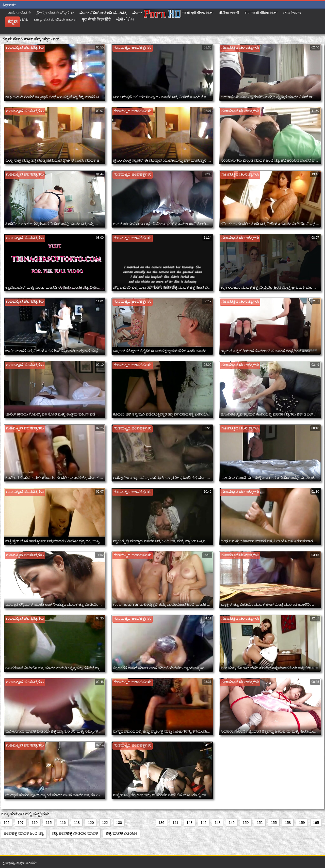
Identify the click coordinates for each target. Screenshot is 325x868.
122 (105, 823)
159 (302, 823)
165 (316, 823)
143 (189, 823)
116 (63, 823)
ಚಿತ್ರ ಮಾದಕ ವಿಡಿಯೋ (121, 833)
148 (217, 823)
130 (119, 823)
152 (260, 823)
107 (20, 823)
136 (161, 823)
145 (204, 823)
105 (6, 823)
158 (288, 823)
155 (274, 823)
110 (35, 823)
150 (246, 823)
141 (175, 823)
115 (49, 823)
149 (231, 823)
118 (77, 823)
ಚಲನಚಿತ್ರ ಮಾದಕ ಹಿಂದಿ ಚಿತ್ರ (24, 833)
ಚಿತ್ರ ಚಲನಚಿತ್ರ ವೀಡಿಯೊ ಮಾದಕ (75, 833)
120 (91, 823)
